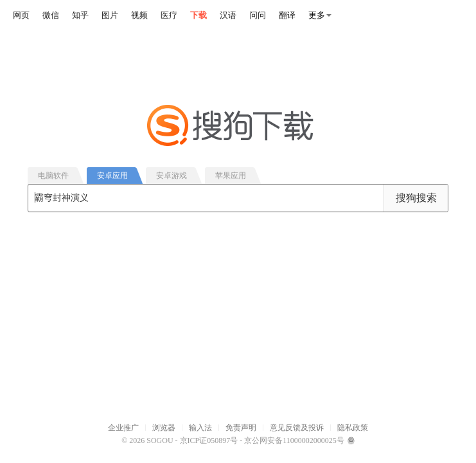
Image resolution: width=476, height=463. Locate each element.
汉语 (228, 15)
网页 (21, 15)
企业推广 (123, 428)
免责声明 (241, 428)
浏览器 (164, 428)
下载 (198, 15)
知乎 (80, 15)
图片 (110, 15)
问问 (258, 15)
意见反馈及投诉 (297, 428)
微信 (51, 15)
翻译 (287, 15)
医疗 (169, 15)
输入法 (200, 428)
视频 (139, 15)
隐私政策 (353, 428)
